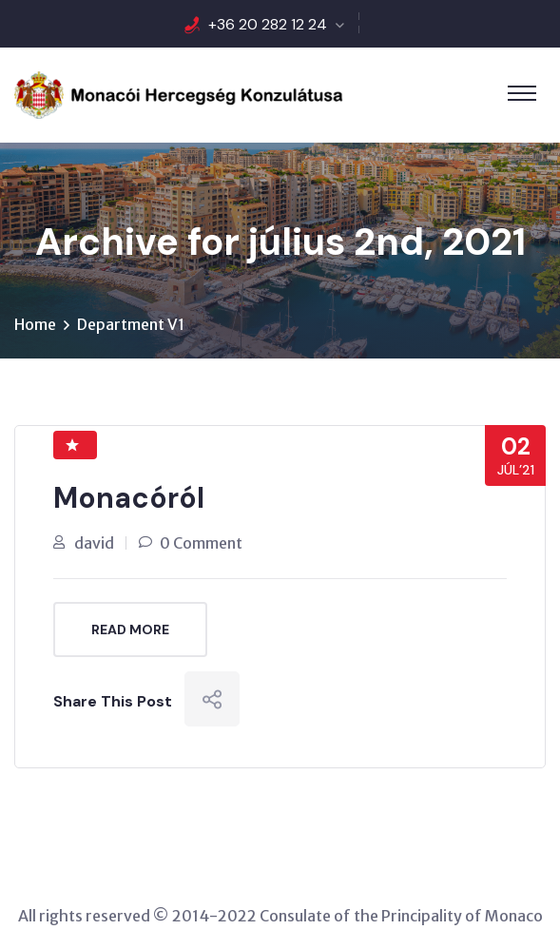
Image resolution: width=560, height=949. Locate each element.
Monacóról (129, 498)
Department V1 (131, 324)
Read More (130, 629)
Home (35, 324)
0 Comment (201, 543)
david (94, 543)
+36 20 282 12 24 (268, 24)
